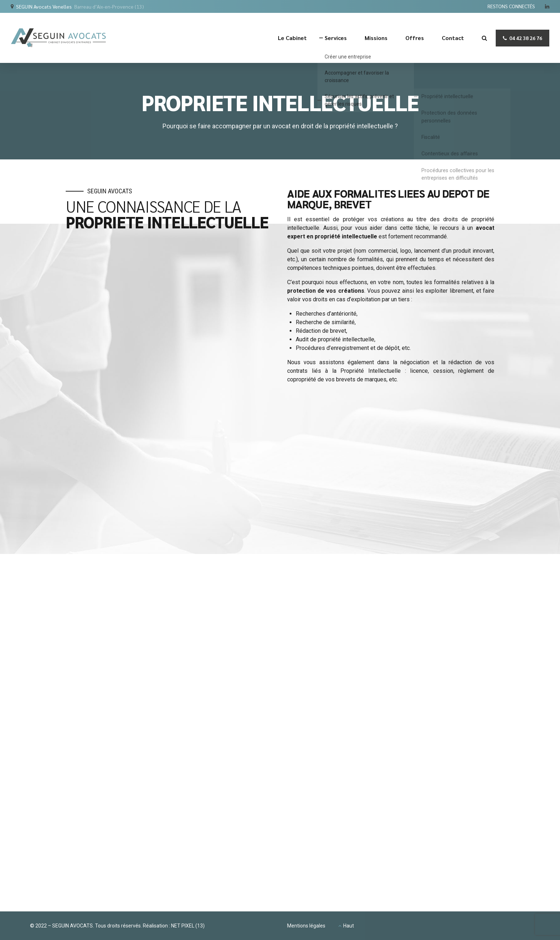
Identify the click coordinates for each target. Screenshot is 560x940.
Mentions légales (306, 926)
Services (336, 38)
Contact (453, 38)
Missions (376, 38)
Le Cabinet (292, 38)
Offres (415, 38)
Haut (349, 926)
